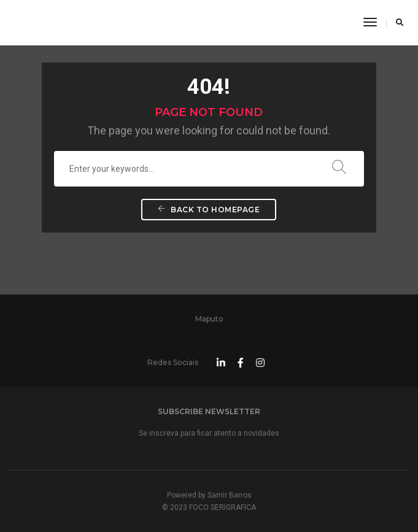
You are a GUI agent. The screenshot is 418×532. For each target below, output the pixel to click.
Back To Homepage (209, 210)
